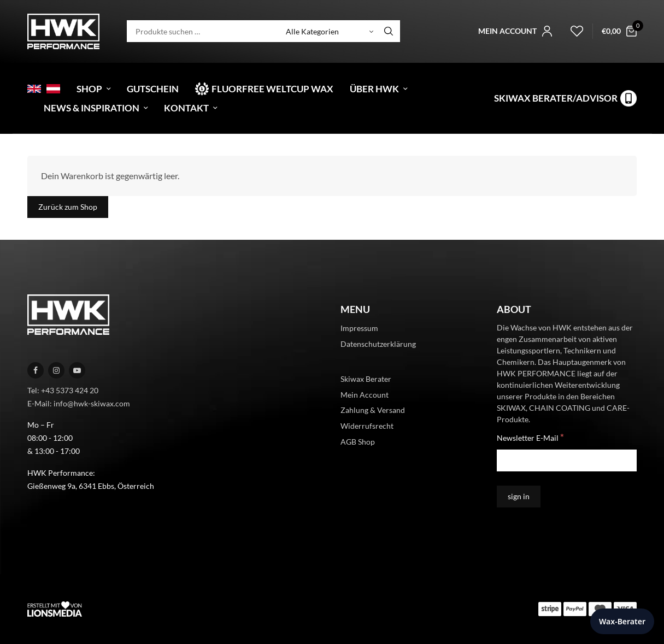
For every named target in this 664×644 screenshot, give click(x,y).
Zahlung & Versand (373, 410)
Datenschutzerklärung (378, 344)
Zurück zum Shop (68, 207)
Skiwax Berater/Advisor (556, 98)
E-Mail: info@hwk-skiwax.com (79, 403)
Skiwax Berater (366, 379)
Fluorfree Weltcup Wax (272, 89)
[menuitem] (34, 89)
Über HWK (374, 89)
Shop (89, 89)
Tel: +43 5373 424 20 (63, 390)
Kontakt (186, 108)
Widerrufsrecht (367, 426)
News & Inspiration (92, 108)
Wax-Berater (622, 621)
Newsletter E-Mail (530, 437)
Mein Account (365, 395)
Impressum (359, 328)
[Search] (389, 31)
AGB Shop (358, 442)
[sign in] (519, 497)
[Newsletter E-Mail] (567, 460)
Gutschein (153, 89)
